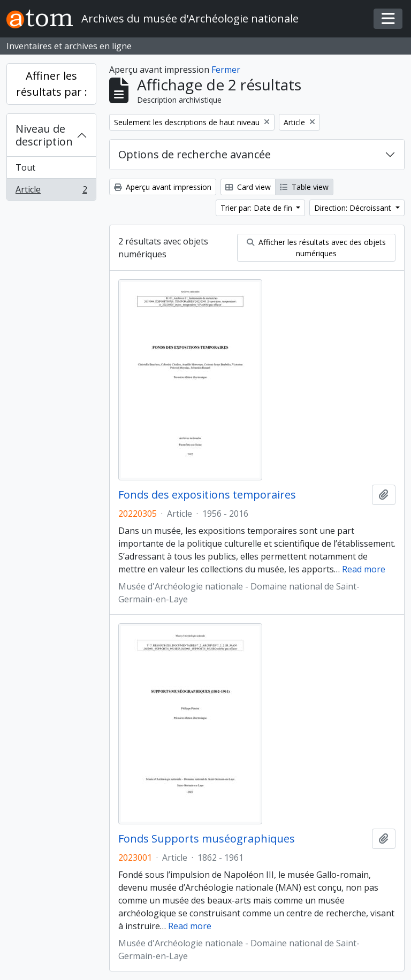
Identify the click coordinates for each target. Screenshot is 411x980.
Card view (248, 187)
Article (51, 192)
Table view (304, 187)
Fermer (226, 70)
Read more (364, 569)
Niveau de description (44, 135)
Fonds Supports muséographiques (207, 839)
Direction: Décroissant (354, 208)
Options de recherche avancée (195, 154)
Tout (25, 167)
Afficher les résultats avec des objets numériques (316, 248)
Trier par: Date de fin (257, 208)
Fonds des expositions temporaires (207, 495)
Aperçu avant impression (163, 187)
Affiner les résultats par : (52, 84)
